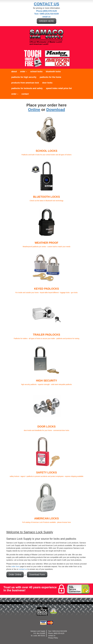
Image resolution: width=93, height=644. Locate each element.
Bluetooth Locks (53, 72)
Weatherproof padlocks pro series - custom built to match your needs (47, 226)
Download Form (37, 575)
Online (34, 110)
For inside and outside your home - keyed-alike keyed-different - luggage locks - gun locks (47, 272)
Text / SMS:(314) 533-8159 (46, 14)
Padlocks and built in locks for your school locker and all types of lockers (47, 134)
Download (56, 110)
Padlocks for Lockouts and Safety (27, 88)
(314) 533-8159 (62, 631)
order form (15, 566)
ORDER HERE (46, 21)
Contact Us (46, 4)
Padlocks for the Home (50, 77)
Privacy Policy (53, 638)
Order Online (15, 575)
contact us (23, 569)
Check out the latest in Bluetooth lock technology (47, 180)
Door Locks (47, 83)
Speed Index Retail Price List (59, 88)
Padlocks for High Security (24, 77)
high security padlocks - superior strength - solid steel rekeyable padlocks (47, 364)
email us (46, 17)
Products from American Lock (25, 83)
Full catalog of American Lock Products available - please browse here (47, 502)
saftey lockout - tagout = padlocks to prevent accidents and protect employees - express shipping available (47, 456)
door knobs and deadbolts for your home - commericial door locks (47, 410)
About (14, 72)
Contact (25, 94)
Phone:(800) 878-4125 (46, 11)
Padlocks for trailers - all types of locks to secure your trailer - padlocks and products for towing (47, 318)
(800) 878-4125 (59, 633)
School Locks (36, 72)
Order (24, 72)
